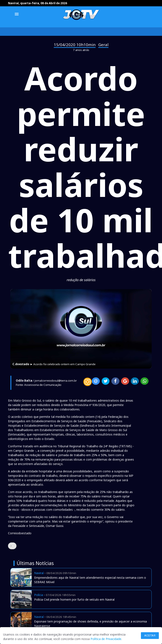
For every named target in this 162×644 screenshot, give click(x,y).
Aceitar (150, 635)
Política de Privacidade (106, 639)
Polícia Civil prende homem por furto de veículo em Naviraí (74, 599)
